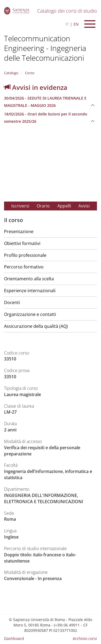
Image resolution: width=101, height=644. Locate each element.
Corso (29, 73)
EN (76, 24)
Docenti (12, 302)
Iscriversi (20, 206)
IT (67, 24)
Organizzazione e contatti (30, 314)
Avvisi (84, 206)
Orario (43, 206)
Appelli (64, 206)
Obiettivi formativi (22, 243)
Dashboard (14, 638)
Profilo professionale (25, 255)
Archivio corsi (85, 638)
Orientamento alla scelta (29, 279)
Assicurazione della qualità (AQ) (36, 326)
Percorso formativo (24, 267)
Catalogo (11, 73)
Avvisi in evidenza (36, 87)
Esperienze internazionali (30, 291)
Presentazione (19, 231)
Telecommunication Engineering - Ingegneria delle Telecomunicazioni (45, 48)
